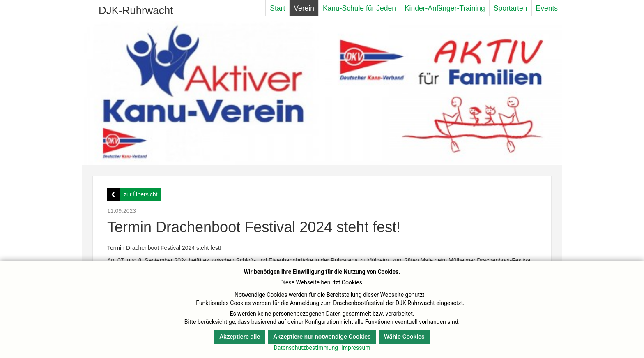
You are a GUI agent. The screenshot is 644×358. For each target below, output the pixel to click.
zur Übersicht (140, 194)
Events (547, 8)
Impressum (356, 348)
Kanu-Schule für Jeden (359, 8)
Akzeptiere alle (240, 337)
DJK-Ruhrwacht (136, 10)
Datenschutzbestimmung (306, 348)
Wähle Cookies (404, 337)
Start (277, 8)
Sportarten (511, 8)
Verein (304, 8)
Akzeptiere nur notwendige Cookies (322, 337)
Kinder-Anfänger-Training (445, 8)
